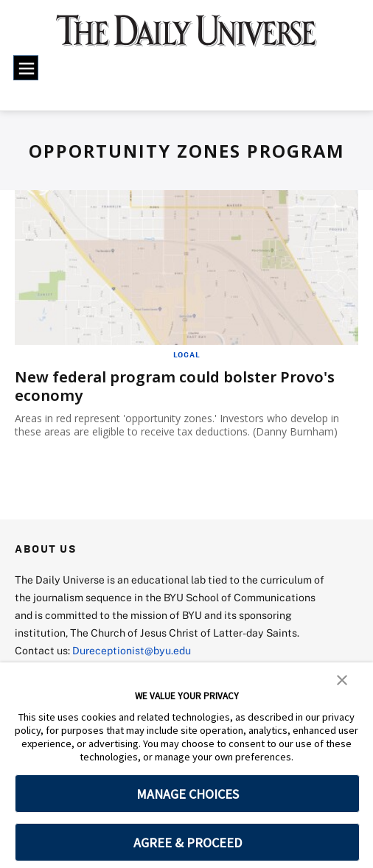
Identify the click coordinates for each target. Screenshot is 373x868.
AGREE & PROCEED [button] (188, 843)
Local (187, 354)
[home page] (186, 38)
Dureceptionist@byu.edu (132, 650)
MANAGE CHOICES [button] (188, 794)
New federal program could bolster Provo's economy (175, 386)
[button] (342, 679)
